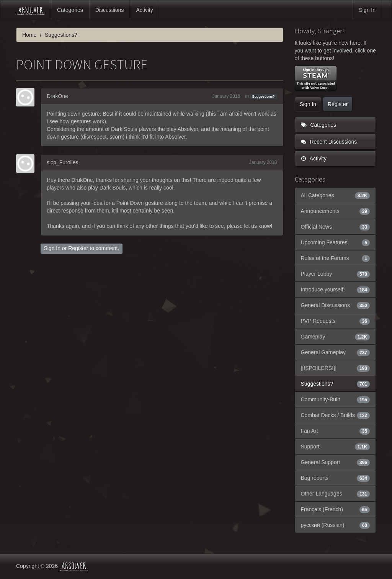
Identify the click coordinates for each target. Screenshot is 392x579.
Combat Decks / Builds (336, 415)
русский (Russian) (336, 525)
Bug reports (336, 478)
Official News (336, 227)
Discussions (110, 10)
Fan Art (336, 431)
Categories (70, 10)
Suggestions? (264, 96)
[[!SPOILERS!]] (336, 368)
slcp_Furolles (62, 162)
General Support (336, 462)
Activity (144, 10)
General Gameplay (336, 352)
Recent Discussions (329, 142)
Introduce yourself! (336, 289)
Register (78, 248)
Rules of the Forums (336, 258)
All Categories (336, 195)
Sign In (367, 10)
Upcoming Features (336, 242)
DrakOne (57, 96)
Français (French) (336, 509)
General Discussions (336, 305)
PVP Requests (336, 321)
